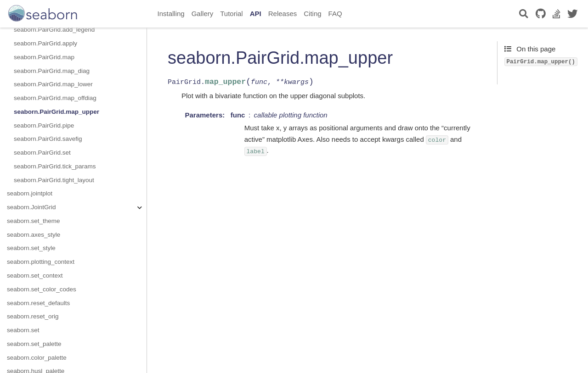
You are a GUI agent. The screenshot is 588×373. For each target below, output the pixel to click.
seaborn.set (23, 330)
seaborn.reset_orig (33, 316)
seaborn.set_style (31, 248)
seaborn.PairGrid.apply (45, 43)
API (256, 14)
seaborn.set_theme (34, 221)
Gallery (203, 14)
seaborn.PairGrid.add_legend (54, 30)
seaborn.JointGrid (31, 207)
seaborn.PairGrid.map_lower (53, 84)
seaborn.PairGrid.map (44, 57)
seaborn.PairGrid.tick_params (55, 166)
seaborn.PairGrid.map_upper (57, 112)
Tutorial (231, 14)
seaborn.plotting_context (41, 262)
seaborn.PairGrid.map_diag (52, 71)
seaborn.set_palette (34, 344)
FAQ (335, 14)
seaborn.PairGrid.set (42, 153)
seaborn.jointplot (30, 193)
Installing (171, 14)
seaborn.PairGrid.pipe (44, 125)
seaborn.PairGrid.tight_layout (54, 180)
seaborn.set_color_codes (42, 289)
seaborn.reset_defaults (38, 303)
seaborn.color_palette (37, 358)
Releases (283, 14)
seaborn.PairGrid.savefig (48, 139)
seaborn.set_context (35, 276)
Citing (312, 14)
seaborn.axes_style (34, 235)
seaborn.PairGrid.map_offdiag (55, 98)
